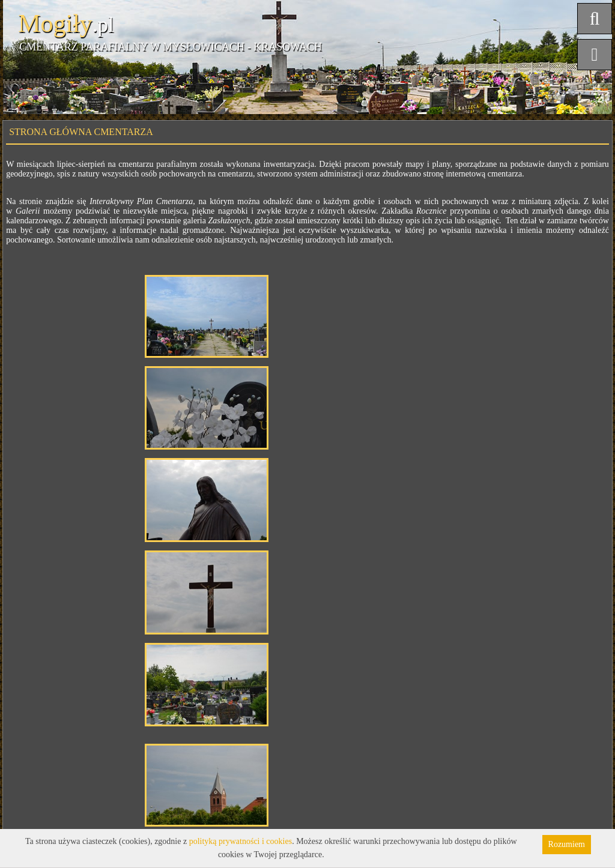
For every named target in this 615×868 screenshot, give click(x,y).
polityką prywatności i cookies (241, 841)
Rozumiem (567, 844)
